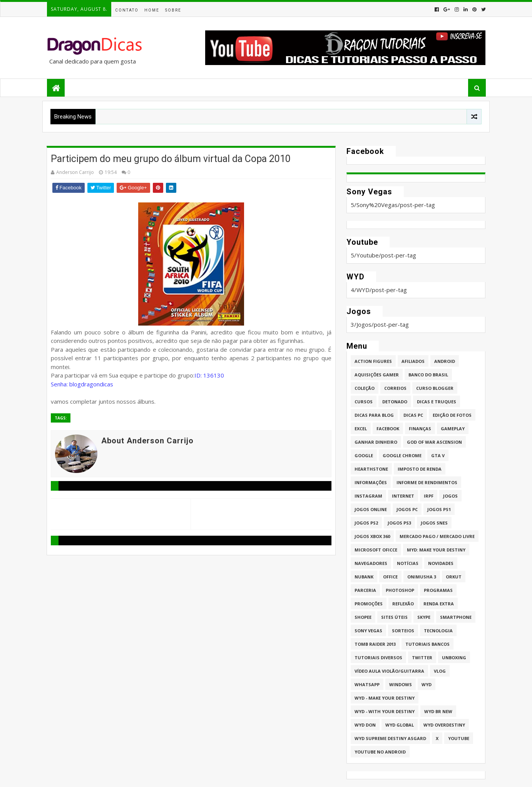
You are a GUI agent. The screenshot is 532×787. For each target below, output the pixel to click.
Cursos (364, 402)
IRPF (429, 496)
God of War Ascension (434, 442)
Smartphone (456, 617)
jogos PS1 (439, 509)
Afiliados (413, 361)
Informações (371, 482)
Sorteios (403, 631)
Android (445, 361)
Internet (403, 496)
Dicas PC (413, 415)
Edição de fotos (452, 415)
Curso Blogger (435, 388)
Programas (438, 590)
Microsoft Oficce (376, 550)
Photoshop (400, 590)
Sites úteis (394, 617)
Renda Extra (439, 604)
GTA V (438, 455)
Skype (424, 617)
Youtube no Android (380, 752)
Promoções (369, 604)
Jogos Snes (434, 523)
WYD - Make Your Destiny (385, 698)
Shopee (363, 617)
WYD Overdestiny (444, 725)
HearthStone (371, 469)
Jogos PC (407, 509)
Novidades (441, 563)
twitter (422, 658)
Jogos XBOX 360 (372, 536)
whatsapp (367, 684)
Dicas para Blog (374, 415)
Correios (395, 388)
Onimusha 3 (422, 577)
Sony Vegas (368, 631)
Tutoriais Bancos (427, 644)
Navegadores (371, 563)
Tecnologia (438, 631)
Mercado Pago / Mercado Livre (437, 536)
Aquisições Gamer (377, 375)
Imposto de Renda (420, 469)
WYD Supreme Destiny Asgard (390, 738)
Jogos (450, 496)
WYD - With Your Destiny (385, 711)
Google (364, 455)
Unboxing (454, 658)
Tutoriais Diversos (378, 658)
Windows (401, 684)
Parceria (365, 590)
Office (390, 577)
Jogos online (371, 509)
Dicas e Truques (437, 402)
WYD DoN (365, 725)
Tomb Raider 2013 (375, 644)
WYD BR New (438, 711)
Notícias (408, 563)
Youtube (459, 738)
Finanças (420, 429)
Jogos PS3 (399, 523)
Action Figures (373, 361)
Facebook (388, 429)
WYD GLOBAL (400, 725)
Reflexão (403, 604)
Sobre (173, 10)
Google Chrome (402, 455)
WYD (427, 684)
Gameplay (453, 429)
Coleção (365, 388)
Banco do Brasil (428, 375)
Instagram (368, 496)
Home (152, 10)
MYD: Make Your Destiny (436, 550)
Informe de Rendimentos (427, 482)
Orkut (454, 577)
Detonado (395, 402)
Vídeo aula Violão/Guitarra (389, 671)
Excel (361, 429)
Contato (127, 10)
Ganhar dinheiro (376, 442)
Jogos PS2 (366, 523)
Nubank (364, 577)
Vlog (440, 671)
